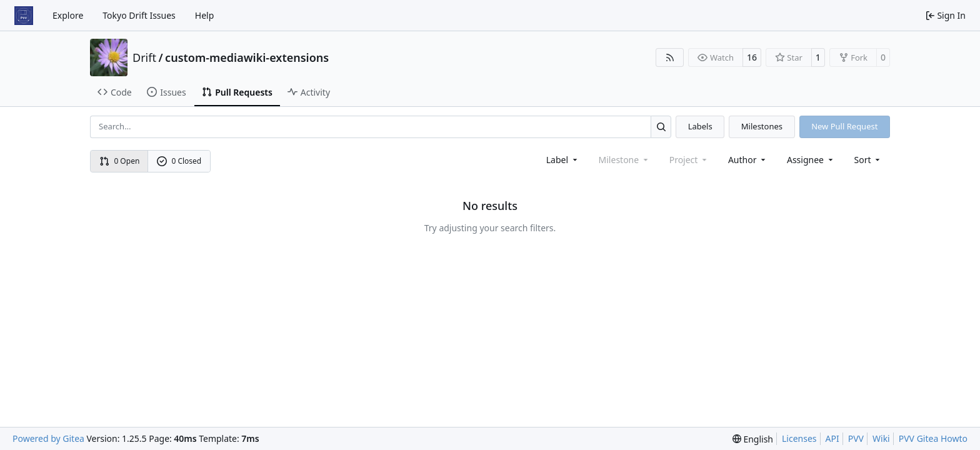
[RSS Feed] (670, 57)
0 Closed (179, 161)
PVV (856, 438)
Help (205, 15)
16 (752, 57)
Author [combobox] (748, 160)
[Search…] (661, 127)
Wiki (881, 438)
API (832, 438)
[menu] (868, 160)
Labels (700, 126)
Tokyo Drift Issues (139, 15)
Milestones (762, 126)
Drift (144, 57)
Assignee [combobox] (811, 160)
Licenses (799, 438)
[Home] (24, 16)
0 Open (120, 161)
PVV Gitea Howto (933, 438)
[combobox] (563, 160)
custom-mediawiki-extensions (247, 57)
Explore (68, 15)
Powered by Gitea (48, 438)
